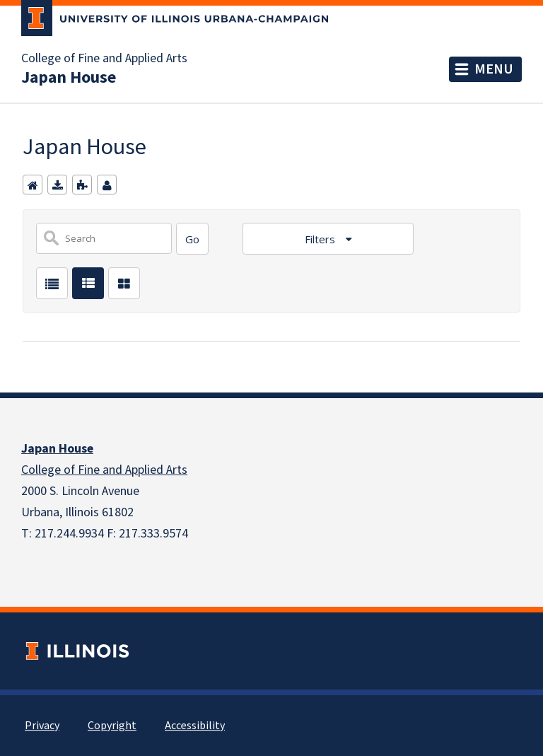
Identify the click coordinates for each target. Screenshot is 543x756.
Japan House (69, 78)
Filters (321, 239)
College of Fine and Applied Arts (104, 59)
